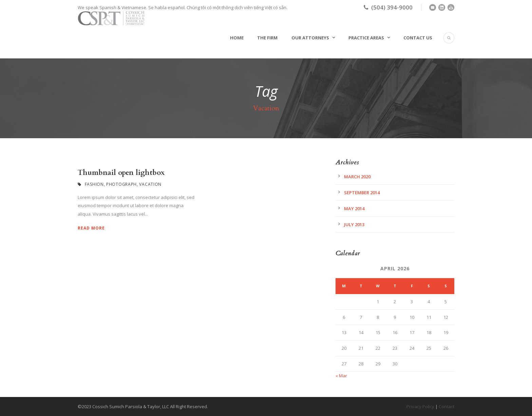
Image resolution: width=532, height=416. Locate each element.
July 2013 (354, 224)
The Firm (267, 38)
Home (237, 38)
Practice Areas (366, 38)
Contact (446, 406)
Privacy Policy (420, 406)
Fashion (94, 184)
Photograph (121, 184)
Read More (91, 228)
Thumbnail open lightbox (121, 173)
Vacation (150, 184)
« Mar (341, 376)
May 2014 (354, 209)
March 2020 (357, 177)
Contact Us (418, 38)
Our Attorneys (310, 38)
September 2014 (362, 193)
